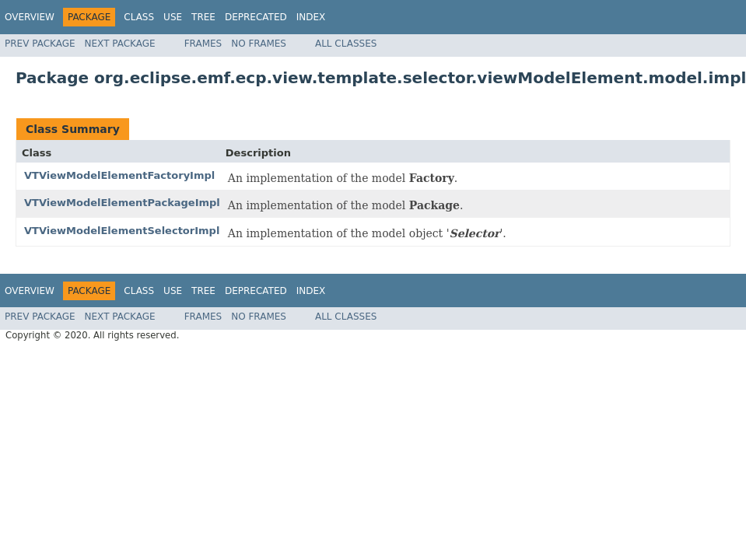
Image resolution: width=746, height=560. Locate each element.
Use (173, 17)
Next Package (120, 44)
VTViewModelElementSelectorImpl (122, 231)
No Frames (259, 44)
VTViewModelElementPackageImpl (122, 203)
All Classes (346, 44)
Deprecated (256, 17)
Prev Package (40, 44)
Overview (30, 17)
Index (311, 17)
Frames (203, 44)
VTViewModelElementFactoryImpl (119, 175)
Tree (203, 17)
